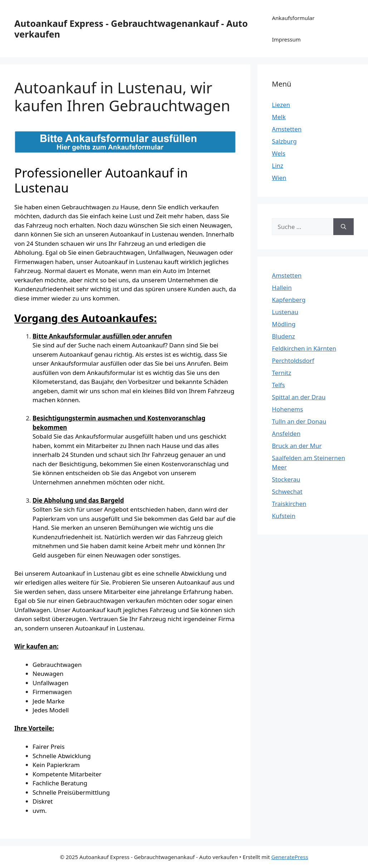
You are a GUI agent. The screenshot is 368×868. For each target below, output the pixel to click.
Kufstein (284, 516)
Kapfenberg (289, 300)
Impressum (286, 39)
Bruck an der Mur (297, 446)
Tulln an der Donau (299, 421)
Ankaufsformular (293, 18)
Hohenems (287, 409)
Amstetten (287, 129)
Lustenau (285, 312)
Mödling (284, 324)
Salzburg (284, 141)
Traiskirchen (289, 504)
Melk (279, 117)
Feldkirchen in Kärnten (304, 348)
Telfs (278, 385)
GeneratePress (290, 857)
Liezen (281, 105)
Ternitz (281, 373)
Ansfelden (286, 433)
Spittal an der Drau (299, 397)
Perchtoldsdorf (293, 360)
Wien (279, 178)
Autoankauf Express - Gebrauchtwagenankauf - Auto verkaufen (131, 29)
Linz (278, 165)
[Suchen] (344, 227)
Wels (279, 153)
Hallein (282, 287)
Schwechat (287, 491)
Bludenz (283, 336)
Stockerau (286, 479)
